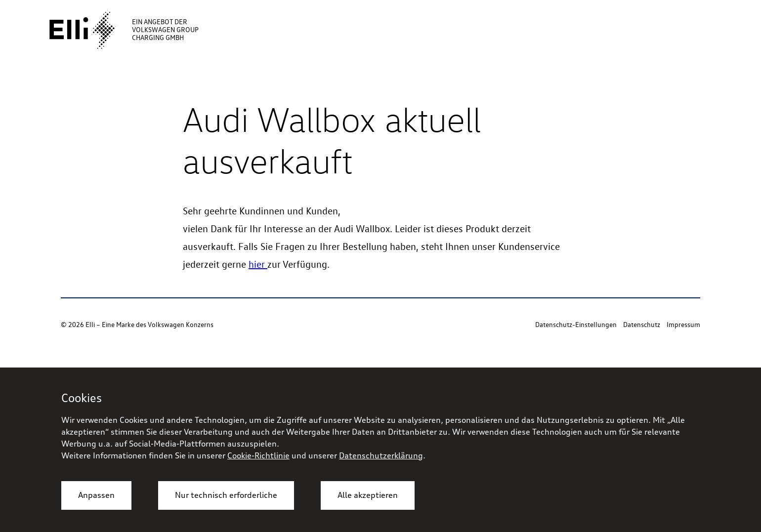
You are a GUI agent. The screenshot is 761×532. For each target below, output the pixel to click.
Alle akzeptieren (368, 495)
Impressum (683, 324)
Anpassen (96, 495)
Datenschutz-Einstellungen (576, 324)
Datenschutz (642, 324)
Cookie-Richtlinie (258, 455)
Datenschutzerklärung (381, 455)
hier (258, 264)
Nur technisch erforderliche (226, 495)
